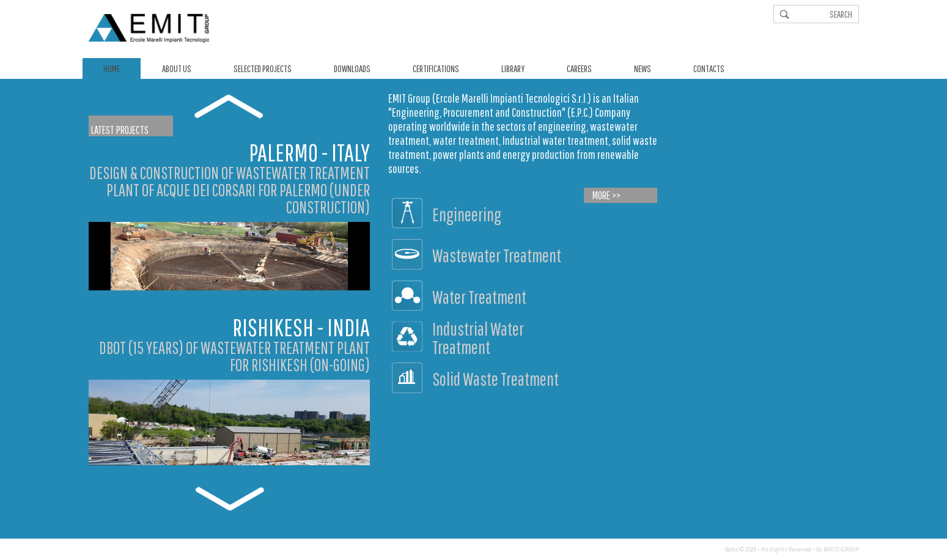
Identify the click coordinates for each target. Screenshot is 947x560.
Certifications (436, 68)
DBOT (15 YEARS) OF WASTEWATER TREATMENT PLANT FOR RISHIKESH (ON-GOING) (234, 356)
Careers (579, 68)
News (643, 68)
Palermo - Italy (309, 152)
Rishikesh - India (301, 327)
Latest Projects (120, 130)
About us (177, 68)
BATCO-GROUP (841, 549)
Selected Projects (263, 68)
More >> (606, 195)
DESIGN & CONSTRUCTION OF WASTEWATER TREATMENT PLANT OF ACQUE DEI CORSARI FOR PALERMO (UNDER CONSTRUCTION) (230, 190)
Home (112, 68)
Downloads (352, 68)
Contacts (709, 68)
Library (513, 68)
